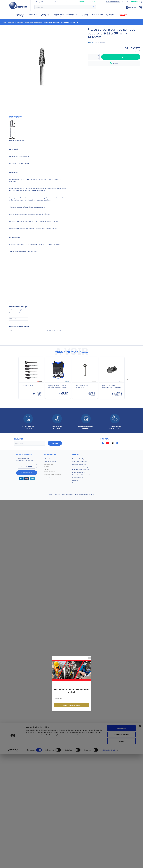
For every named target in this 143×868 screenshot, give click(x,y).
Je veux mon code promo (72, 455)
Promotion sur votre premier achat (71, 441)
